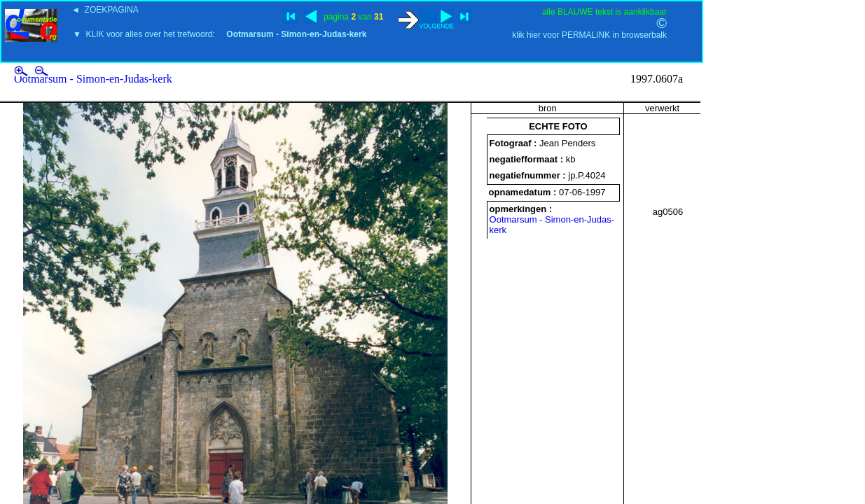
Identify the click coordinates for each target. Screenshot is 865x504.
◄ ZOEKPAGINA (105, 10)
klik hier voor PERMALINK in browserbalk (589, 35)
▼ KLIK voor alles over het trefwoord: (220, 34)
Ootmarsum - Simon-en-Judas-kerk (93, 79)
